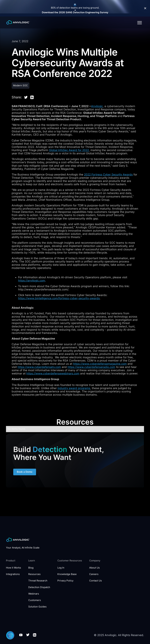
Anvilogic (97, 106)
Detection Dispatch (39, 587)
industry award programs (74, 388)
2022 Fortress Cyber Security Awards (108, 175)
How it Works (13, 568)
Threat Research (38, 581)
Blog (31, 568)
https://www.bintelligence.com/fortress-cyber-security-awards (59, 298)
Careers (94, 574)
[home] (18, 22)
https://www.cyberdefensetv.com (39, 367)
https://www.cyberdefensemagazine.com (100, 364)
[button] (139, 22)
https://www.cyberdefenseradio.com (91, 367)
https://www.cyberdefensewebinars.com (53, 373)
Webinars (34, 594)
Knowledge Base (67, 574)
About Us (94, 568)
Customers (35, 600)
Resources (34, 574)
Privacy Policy (65, 581)
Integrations (13, 574)
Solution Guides (37, 607)
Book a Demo (25, 474)
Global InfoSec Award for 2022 (69, 150)
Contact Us (96, 581)
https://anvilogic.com (32, 281)
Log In (61, 568)
